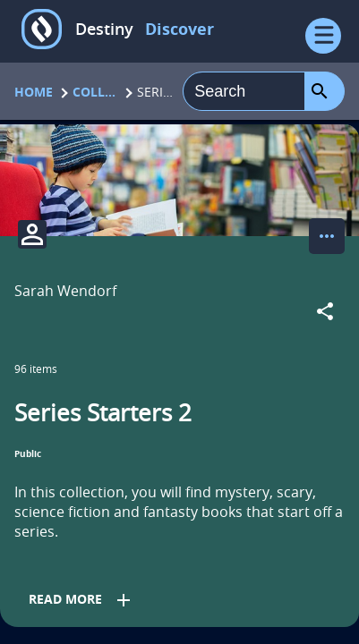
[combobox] (244, 91)
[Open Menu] (323, 36)
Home (34, 92)
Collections (95, 92)
